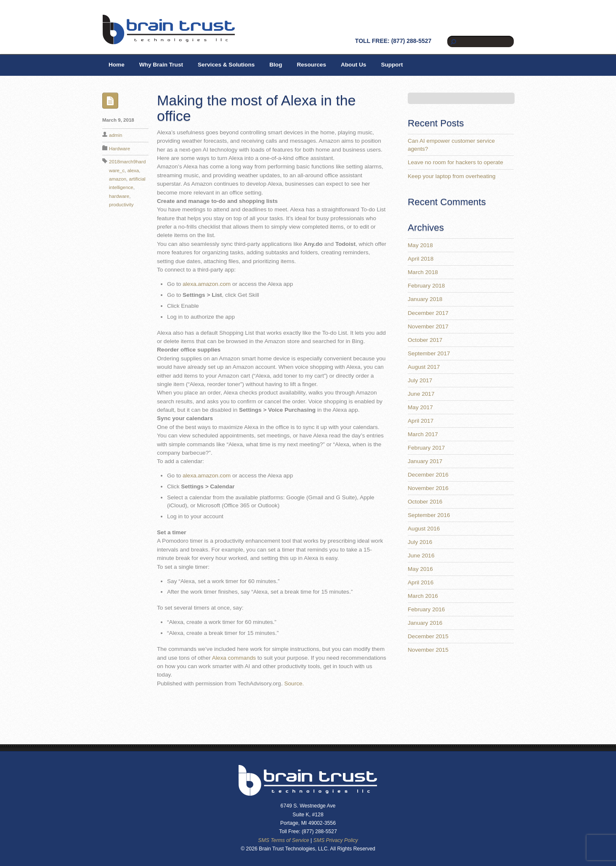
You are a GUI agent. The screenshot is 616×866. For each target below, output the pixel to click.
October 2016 (425, 502)
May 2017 (420, 407)
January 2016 (425, 623)
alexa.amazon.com (207, 284)
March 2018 (423, 272)
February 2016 (426, 609)
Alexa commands (234, 658)
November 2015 (428, 650)
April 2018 (421, 259)
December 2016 (428, 475)
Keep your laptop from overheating (452, 176)
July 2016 (420, 542)
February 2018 (426, 286)
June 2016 (421, 556)
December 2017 (428, 313)
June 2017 (421, 394)
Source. (294, 683)
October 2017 (425, 340)
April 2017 (421, 421)
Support (392, 65)
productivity (121, 205)
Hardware (119, 149)
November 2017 (428, 326)
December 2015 (428, 636)
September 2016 (429, 515)
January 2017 (425, 461)
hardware (119, 196)
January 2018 (425, 299)
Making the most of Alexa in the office (256, 108)
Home (117, 65)
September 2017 (429, 353)
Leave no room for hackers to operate (455, 162)
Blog (276, 65)
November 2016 (428, 488)
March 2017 (423, 434)
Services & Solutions (226, 65)
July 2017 (420, 380)
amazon (118, 179)
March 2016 (423, 596)
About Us (353, 65)
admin (115, 135)
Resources (311, 65)
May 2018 (420, 245)
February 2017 (426, 448)
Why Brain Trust (161, 65)
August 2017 (424, 367)
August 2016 (424, 529)
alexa (133, 171)
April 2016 (421, 582)
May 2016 (420, 569)
